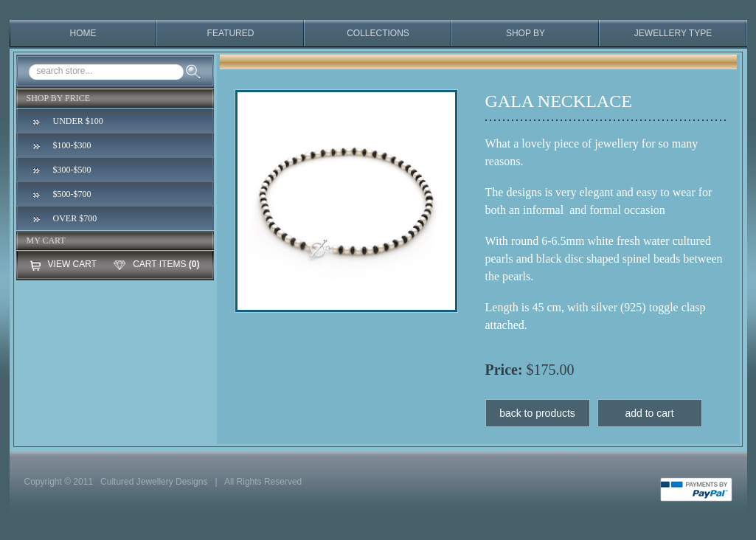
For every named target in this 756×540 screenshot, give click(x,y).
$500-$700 (72, 194)
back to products (537, 413)
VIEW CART (72, 264)
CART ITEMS (159, 264)
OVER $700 (75, 218)
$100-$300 (72, 145)
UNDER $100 (78, 121)
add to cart (649, 413)
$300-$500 (72, 170)
